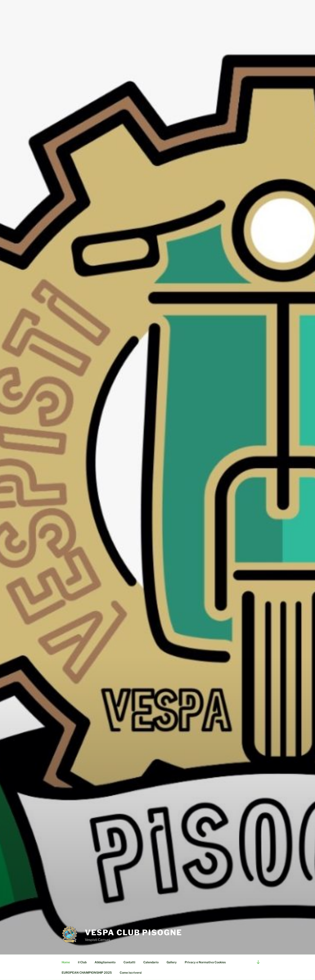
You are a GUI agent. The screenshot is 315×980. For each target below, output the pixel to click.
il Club (82, 962)
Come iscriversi (131, 973)
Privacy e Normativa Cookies (205, 962)
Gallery (172, 962)
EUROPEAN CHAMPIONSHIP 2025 (87, 973)
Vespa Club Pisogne (134, 932)
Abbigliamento (105, 962)
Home (66, 962)
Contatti (129, 962)
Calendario (151, 962)
